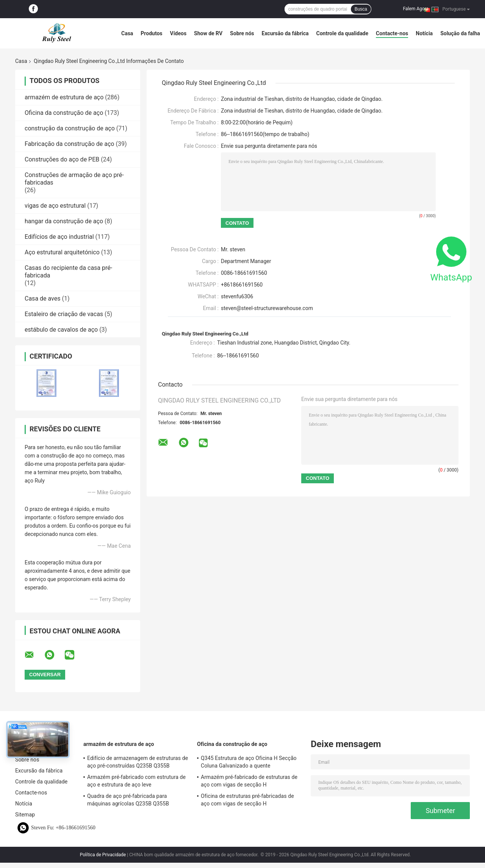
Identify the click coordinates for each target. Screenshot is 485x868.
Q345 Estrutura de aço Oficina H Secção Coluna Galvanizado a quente (249, 762)
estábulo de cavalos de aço (61, 330)
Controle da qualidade (343, 33)
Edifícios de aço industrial (59, 237)
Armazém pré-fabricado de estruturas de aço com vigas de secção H (249, 781)
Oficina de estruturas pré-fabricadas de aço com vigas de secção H (247, 800)
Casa (127, 33)
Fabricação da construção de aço (69, 144)
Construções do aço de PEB (62, 159)
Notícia (424, 33)
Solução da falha (460, 33)
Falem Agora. (416, 9)
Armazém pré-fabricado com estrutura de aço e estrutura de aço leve (136, 781)
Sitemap (25, 815)
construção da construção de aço (70, 128)
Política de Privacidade (103, 855)
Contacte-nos (392, 33)
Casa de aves (43, 298)
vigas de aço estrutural (55, 206)
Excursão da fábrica (285, 33)
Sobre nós (242, 33)
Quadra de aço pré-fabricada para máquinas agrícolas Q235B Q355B (128, 800)
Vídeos (178, 33)
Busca (361, 9)
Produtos (151, 33)
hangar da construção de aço (64, 221)
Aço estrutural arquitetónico (62, 252)
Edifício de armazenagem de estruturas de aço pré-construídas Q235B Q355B (138, 762)
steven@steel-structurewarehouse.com (267, 308)
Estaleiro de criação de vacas (64, 314)
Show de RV (208, 33)
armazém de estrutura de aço (64, 97)
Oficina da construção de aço (64, 113)
